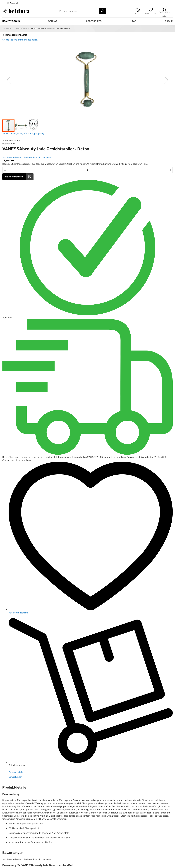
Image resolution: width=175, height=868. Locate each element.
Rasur (169, 21)
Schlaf (53, 21)
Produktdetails (16, 772)
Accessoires (94, 21)
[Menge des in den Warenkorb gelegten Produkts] (87, 170)
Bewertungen (15, 777)
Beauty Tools (11, 21)
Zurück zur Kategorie (16, 35)
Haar (133, 21)
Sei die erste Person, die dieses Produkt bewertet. (27, 157)
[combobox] (81, 11)
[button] (9, 80)
